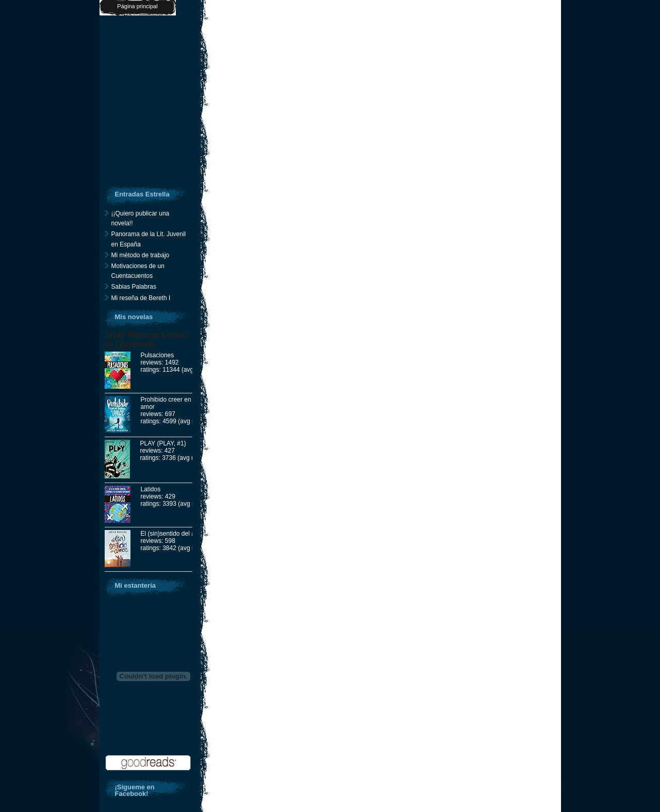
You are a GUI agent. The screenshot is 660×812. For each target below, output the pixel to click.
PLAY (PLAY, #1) (163, 443)
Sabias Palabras (134, 287)
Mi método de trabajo (141, 255)
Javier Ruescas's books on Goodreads (147, 339)
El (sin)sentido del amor (173, 534)
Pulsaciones (158, 355)
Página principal (137, 6)
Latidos (151, 489)
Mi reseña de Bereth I (141, 298)
